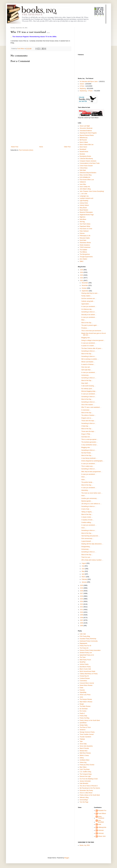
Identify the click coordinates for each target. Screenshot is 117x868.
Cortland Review (85, 678)
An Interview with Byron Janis (89, 82)
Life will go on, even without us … (92, 504)
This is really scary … (88, 466)
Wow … (84, 320)
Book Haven (83, 147)
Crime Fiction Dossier (86, 166)
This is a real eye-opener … (90, 439)
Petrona (82, 233)
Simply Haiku (84, 725)
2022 (82, 278)
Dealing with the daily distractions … (92, 544)
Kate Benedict (84, 783)
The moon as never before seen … (92, 493)
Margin (82, 704)
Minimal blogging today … (89, 391)
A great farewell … (87, 541)
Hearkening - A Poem (86, 91)
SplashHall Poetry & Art (87, 655)
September (85, 291)
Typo (81, 741)
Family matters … (87, 296)
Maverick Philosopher (86, 212)
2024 (82, 272)
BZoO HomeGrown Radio (87, 671)
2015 (82, 599)
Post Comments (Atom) (26, 150)
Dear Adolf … (85, 383)
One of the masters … (88, 405)
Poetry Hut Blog (84, 718)
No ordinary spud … (87, 389)
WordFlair (83, 662)
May (83, 571)
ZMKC (82, 261)
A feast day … (86, 426)
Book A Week (84, 142)
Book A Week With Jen (87, 145)
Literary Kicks (84, 203)
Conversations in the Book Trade (90, 163)
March (84, 577)
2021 (82, 281)
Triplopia (82, 739)
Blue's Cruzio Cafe (85, 669)
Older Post (67, 147)
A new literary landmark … (89, 458)
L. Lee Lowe (83, 194)
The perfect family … (88, 482)
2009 (82, 615)
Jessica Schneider (85, 781)
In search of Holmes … (88, 364)
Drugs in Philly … (87, 434)
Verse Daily (83, 744)
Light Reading (84, 201)
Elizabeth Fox (102, 811)
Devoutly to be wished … (89, 315)
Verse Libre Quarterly (86, 746)
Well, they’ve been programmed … (92, 472)
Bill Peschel (83, 140)
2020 (82, 585)
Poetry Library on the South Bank (90, 720)
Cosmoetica (83, 681)
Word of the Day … (87, 323)
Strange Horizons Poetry (87, 732)
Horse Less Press (85, 695)
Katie (100, 824)
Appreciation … (86, 304)
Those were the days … (89, 421)
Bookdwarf (83, 149)
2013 (82, 604)
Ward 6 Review (84, 748)
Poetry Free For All (85, 646)
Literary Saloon (84, 205)
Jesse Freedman (101, 817)
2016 (82, 596)
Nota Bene (83, 219)
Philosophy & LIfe (85, 236)
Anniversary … (86, 375)
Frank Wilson (102, 813)
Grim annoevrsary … (88, 538)
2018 (82, 591)
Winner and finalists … (88, 362)
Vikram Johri (102, 836)
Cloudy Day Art (84, 676)
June (83, 569)
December (85, 283)
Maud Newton (84, 210)
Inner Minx (83, 184)
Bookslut (82, 154)
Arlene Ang (83, 762)
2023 (82, 275)
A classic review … (87, 517)
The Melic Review (85, 706)
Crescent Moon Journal (87, 683)
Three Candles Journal (87, 734)
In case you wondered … (89, 307)
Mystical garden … (87, 501)
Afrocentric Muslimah (86, 128)
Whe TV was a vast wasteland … (91, 407)
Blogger (67, 858)
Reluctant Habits (85, 238)
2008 (82, 618)
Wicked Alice (84, 751)
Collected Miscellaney (86, 159)
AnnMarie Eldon (84, 760)
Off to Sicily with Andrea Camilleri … (92, 560)
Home (41, 147)
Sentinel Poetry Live (86, 653)
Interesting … (85, 490)
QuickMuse (83, 723)
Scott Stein (83, 240)
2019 (82, 588)
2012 (82, 607)
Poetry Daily (83, 716)
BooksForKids (84, 152)
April (83, 574)
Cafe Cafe (83, 634)
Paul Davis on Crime (86, 229)
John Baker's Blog (85, 189)
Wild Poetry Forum (85, 660)
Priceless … (85, 328)
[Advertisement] (41, 129)
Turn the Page (84, 802)
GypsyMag (83, 692)
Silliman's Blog (84, 797)
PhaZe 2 (82, 713)
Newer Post (15, 147)
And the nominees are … (89, 298)
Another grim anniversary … (90, 498)
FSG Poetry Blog (85, 636)
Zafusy (82, 758)
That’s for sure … (87, 557)
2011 (82, 610)
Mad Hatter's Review (86, 702)
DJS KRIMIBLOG (85, 177)
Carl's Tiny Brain (85, 769)
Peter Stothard (84, 231)
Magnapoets (83, 643)
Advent (82, 84)
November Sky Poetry (86, 790)
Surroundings (84, 800)
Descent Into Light (85, 776)
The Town (83, 657)
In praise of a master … (88, 346)
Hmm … (84, 477)
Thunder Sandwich (85, 737)
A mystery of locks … (88, 520)
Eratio (81, 688)
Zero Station (83, 259)
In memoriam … (86, 410)
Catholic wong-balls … (88, 301)
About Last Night (85, 126)
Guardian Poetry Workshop (88, 639)
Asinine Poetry (84, 664)
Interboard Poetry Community (89, 641)
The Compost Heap (86, 774)
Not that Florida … (87, 453)
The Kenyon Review (86, 699)
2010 (82, 612)
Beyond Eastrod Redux (87, 135)
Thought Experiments (86, 257)
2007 (82, 620)
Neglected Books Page (87, 215)
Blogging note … (86, 338)
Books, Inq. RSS (85, 845)
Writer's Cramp (84, 755)
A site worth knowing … (88, 386)
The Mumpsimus (85, 254)
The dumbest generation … (90, 442)
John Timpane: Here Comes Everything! (92, 191)
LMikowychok (102, 827)
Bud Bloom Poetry (85, 667)
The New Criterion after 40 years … (92, 348)
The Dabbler (83, 250)
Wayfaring (83, 89)
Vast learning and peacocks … (91, 536)
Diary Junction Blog (86, 175)
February (85, 579)
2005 (82, 626)
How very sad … (86, 367)
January (84, 582)
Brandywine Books (85, 156)
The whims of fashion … (89, 415)
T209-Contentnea (85, 247)
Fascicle (82, 690)
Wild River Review (85, 753)
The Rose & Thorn (85, 727)
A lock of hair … (86, 509)
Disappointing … (86, 547)
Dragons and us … (87, 418)
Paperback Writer (85, 226)
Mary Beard (83, 208)
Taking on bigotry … (87, 512)
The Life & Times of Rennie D (89, 786)
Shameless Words (85, 243)
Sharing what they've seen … (90, 293)
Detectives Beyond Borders (88, 173)
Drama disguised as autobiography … (93, 461)
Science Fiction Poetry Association (90, 650)
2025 (82, 270)
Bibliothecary (84, 138)
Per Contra (83, 711)
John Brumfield (101, 821)
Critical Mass (84, 168)
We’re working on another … (90, 359)
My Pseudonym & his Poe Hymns (90, 788)
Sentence (83, 730)
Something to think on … (89, 312)
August (84, 563)
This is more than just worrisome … (92, 331)
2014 (82, 601)
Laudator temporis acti (86, 198)
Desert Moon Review (86, 685)
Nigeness (82, 217)
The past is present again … (90, 325)
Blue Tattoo (83, 767)
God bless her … (86, 437)
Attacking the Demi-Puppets (88, 133)
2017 (82, 593)
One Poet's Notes (85, 224)
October (84, 288)
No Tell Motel (84, 709)
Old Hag (82, 222)
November (85, 285)
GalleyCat (83, 182)
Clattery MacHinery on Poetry (89, 674)
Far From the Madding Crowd (89, 779)
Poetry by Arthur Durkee (87, 765)
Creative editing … (87, 522)
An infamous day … (87, 309)
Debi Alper (83, 170)
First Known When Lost (87, 180)
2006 (82, 623)
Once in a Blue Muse (86, 793)
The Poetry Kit (84, 648)
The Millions (83, 252)
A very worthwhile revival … (90, 445)
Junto (81, 697)
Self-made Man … (87, 370)
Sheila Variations (85, 245)
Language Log (84, 196)
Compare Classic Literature (88, 161)
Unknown (101, 830)
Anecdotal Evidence (86, 131)
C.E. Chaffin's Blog (85, 772)
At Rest (82, 86)
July (83, 566)
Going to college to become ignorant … (93, 340)
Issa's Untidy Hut (85, 187)
